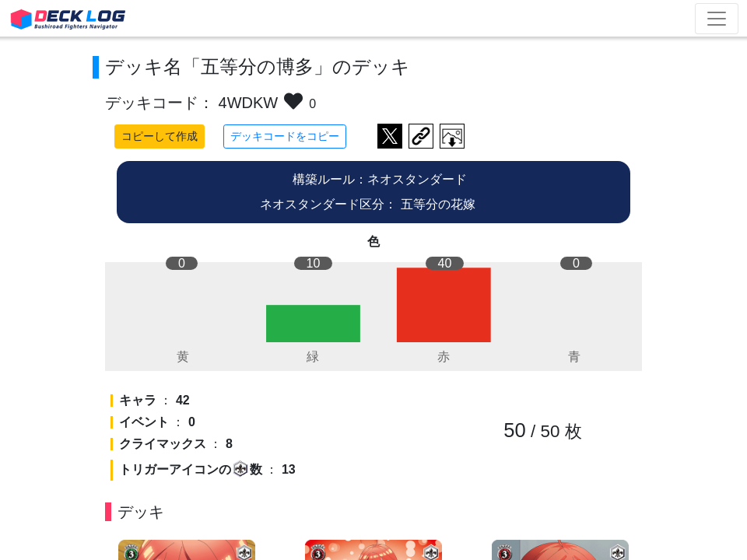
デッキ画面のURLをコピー (421, 136)
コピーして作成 (160, 136)
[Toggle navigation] (717, 19)
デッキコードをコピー (285, 136)
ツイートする (390, 136)
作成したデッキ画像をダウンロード (452, 136)
